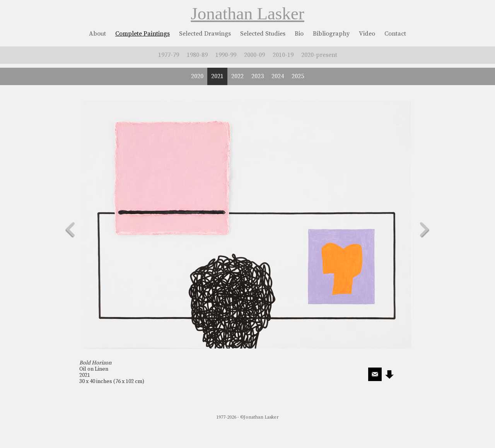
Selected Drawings (205, 34)
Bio (299, 34)
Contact (395, 34)
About (97, 34)
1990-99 (226, 55)
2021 (217, 76)
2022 (237, 76)
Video (367, 34)
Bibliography (331, 34)
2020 (197, 76)
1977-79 (169, 55)
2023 (258, 76)
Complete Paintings (143, 34)
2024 (278, 76)
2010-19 (283, 55)
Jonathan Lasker (247, 14)
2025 (298, 76)
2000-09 (254, 55)
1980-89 (197, 55)
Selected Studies (263, 34)
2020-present (319, 55)
